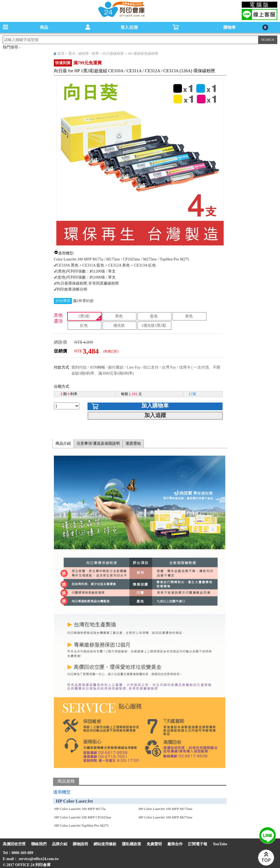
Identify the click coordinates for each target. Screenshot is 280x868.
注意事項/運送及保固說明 (98, 443)
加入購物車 (155, 406)
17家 (193, 394)
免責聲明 (154, 844)
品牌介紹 (60, 844)
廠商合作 (175, 844)
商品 (44, 27)
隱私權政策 (132, 844)
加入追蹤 (155, 415)
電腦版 (260, 5)
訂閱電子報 (198, 844)
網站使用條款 (105, 844)
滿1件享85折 (83, 301)
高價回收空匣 (14, 844)
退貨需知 (133, 443)
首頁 (61, 53)
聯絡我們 (39, 844)
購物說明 (80, 844)
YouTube (220, 844)
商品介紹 (63, 443)
